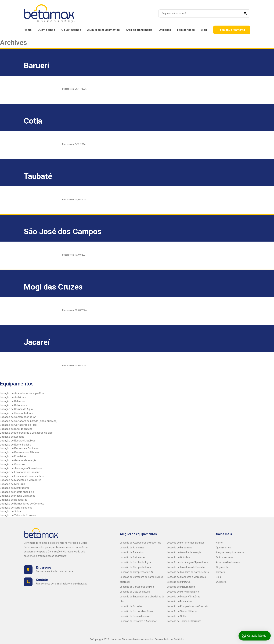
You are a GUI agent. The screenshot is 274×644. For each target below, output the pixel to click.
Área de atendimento (139, 30)
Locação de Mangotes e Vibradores (21, 480)
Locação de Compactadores (17, 413)
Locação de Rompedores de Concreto (22, 504)
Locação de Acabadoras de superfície (22, 393)
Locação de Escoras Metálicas (18, 441)
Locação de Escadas (12, 437)
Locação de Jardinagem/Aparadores (21, 468)
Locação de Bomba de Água (16, 409)
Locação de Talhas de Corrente (18, 516)
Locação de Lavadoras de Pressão (20, 472)
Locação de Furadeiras (13, 456)
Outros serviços (225, 557)
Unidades (165, 30)
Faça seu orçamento (232, 30)
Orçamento (222, 567)
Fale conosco (186, 30)
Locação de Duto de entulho (16, 429)
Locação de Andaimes (13, 397)
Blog (204, 30)
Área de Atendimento (228, 562)
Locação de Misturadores (15, 488)
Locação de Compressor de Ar (18, 417)
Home (28, 30)
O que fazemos (71, 30)
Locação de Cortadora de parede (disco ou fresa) (29, 421)
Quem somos (46, 30)
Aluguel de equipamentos (103, 30)
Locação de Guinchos (13, 464)
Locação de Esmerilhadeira (16, 445)
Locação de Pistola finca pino (17, 492)
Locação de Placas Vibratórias (18, 496)
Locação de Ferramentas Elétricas (20, 452)
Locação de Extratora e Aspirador (19, 448)
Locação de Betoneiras (13, 405)
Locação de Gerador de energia (18, 460)
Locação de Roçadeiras (14, 500)
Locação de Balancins (13, 401)
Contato (220, 572)
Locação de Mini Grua (12, 484)
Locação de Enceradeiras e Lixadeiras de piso (26, 433)
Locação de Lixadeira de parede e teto (22, 476)
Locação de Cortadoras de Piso (18, 425)
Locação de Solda (10, 511)
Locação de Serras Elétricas (16, 508)
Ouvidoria (221, 582)
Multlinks (179, 639)
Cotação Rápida (253, 636)
